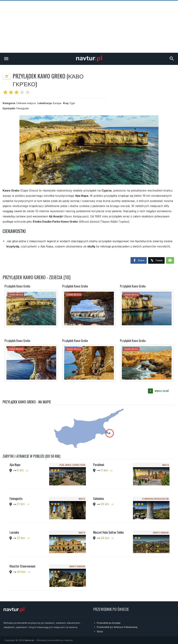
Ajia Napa (15, 465)
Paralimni (99, 465)
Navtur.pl (29, 640)
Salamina (98, 498)
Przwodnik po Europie (109, 623)
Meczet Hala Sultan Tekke (108, 532)
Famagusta (16, 498)
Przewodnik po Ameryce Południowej (117, 627)
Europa (57, 103)
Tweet (156, 260)
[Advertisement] (89, 27)
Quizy (100, 631)
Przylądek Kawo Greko (17, 286)
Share (139, 261)
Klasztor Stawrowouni (22, 566)
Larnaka (14, 532)
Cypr (72, 103)
